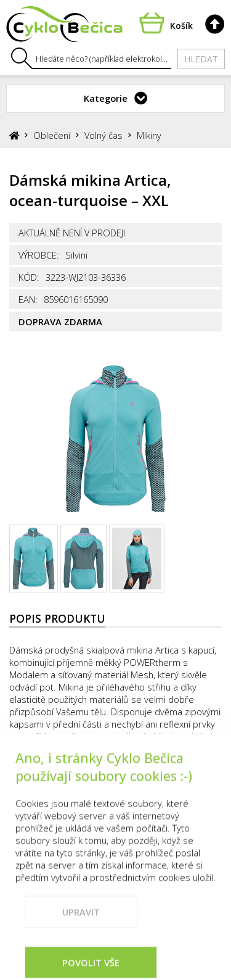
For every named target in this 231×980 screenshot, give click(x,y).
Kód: (29, 277)
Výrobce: (39, 255)
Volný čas (103, 135)
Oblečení (52, 135)
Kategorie (106, 98)
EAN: (28, 299)
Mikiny (149, 135)
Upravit (81, 929)
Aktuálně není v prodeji (72, 233)
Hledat (201, 59)
